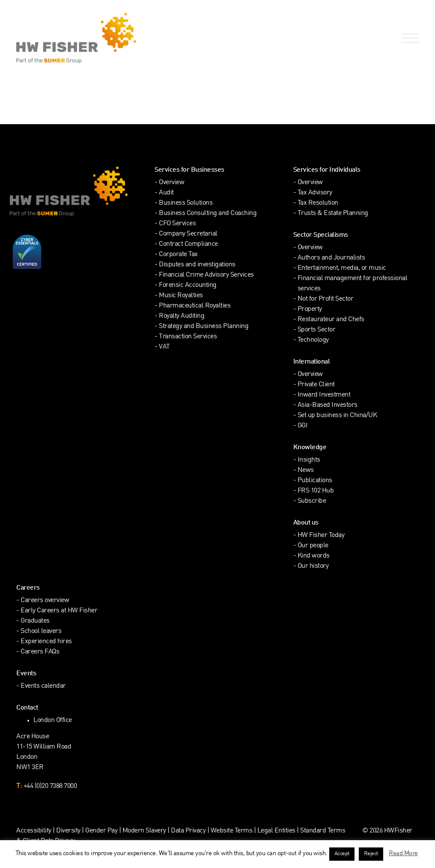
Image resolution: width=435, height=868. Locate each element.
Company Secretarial (188, 234)
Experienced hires (46, 642)
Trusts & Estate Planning (333, 213)
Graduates (35, 621)
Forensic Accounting (188, 285)
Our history (313, 566)
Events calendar (43, 686)
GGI (303, 426)
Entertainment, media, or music (342, 268)
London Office (53, 720)
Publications (315, 481)
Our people (313, 546)
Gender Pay (101, 831)
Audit (166, 193)
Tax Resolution (318, 203)
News (306, 470)
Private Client (316, 385)
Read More (403, 853)
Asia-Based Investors (328, 405)
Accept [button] (342, 854)
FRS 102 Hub (316, 491)
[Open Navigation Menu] (408, 38)
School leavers (41, 631)
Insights (309, 460)
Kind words (314, 556)
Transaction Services (188, 337)
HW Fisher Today (321, 535)
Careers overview (45, 601)
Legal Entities (276, 831)
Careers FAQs (40, 652)
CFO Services (177, 224)
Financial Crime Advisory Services (206, 275)
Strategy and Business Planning (204, 327)
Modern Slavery (145, 831)
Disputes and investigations (197, 265)
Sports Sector (317, 330)
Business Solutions (186, 203)
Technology (313, 340)
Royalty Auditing (182, 316)
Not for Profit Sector (326, 299)
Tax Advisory (315, 193)
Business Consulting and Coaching (208, 213)
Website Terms (232, 831)
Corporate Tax (178, 255)
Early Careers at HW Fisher (59, 611)
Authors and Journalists (331, 258)
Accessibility (34, 831)
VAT (164, 347)
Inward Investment (324, 395)
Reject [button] (371, 854)
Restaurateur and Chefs (331, 320)
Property (310, 309)
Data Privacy (188, 831)
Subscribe (312, 501)
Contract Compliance (188, 244)
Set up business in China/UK (337, 416)
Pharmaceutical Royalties (195, 306)
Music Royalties (181, 296)
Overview (171, 183)
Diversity (68, 831)
